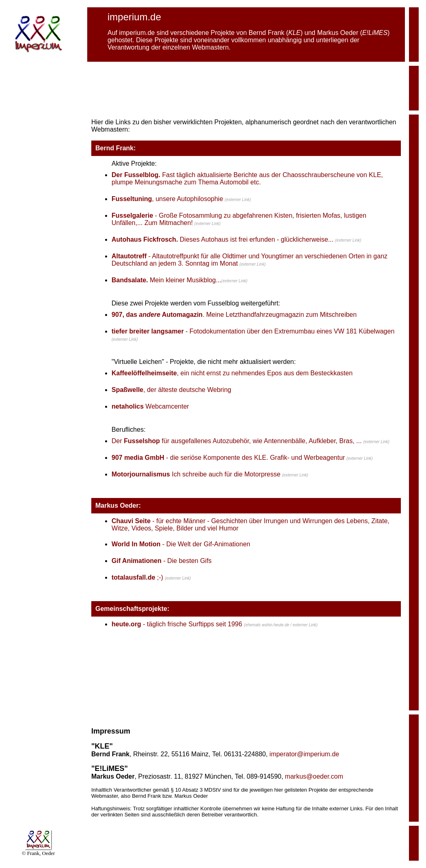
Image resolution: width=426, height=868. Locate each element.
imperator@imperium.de (304, 754)
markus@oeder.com (314, 776)
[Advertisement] (246, 88)
